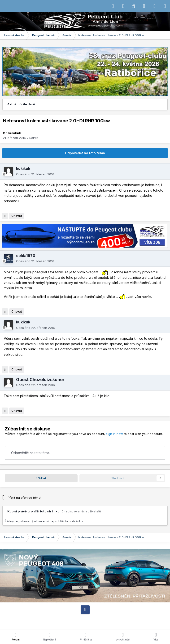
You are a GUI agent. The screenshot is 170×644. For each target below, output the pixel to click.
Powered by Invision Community (85, 623)
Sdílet (41, 478)
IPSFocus (56, 619)
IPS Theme (37, 619)
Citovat (17, 216)
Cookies (135, 619)
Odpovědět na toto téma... (30, 453)
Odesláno (35, 174)
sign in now (114, 434)
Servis (34, 138)
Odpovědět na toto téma (85, 153)
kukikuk (15, 133)
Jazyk (71, 619)
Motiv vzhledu (90, 619)
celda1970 (26, 256)
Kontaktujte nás (115, 619)
